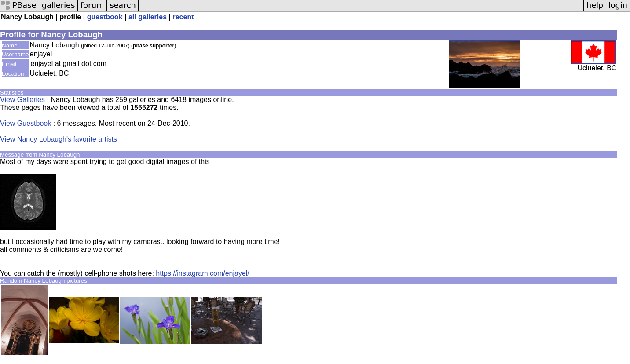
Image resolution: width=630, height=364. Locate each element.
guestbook (105, 17)
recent (183, 17)
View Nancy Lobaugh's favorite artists (59, 139)
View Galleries (22, 100)
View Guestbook (26, 123)
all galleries (148, 17)
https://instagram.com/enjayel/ (203, 273)
